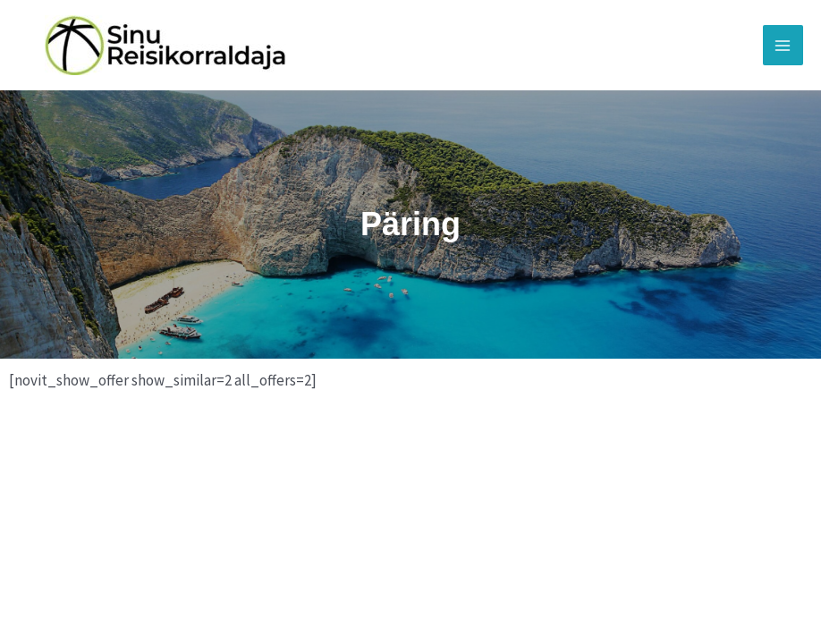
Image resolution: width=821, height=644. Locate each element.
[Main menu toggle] (783, 46)
